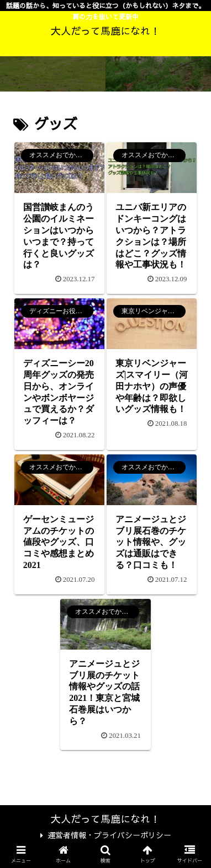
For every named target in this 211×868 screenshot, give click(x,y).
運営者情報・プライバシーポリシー (106, 835)
